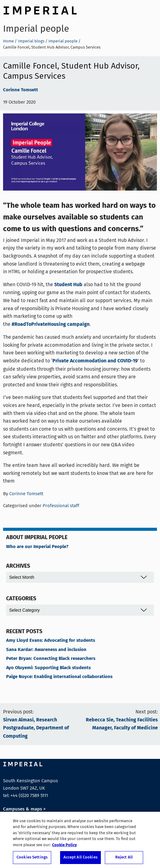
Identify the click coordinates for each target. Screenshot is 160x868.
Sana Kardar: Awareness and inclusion (46, 650)
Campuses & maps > (24, 809)
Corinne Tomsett (21, 90)
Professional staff (61, 506)
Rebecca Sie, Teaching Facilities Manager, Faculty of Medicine (122, 724)
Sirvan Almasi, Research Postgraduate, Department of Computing (36, 728)
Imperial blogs (31, 41)
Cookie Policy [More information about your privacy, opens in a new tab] (65, 846)
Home (8, 41)
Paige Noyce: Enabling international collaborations (59, 677)
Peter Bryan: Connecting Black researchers (51, 659)
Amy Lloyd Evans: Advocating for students (51, 641)
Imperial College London (40, 10)
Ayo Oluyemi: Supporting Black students (48, 668)
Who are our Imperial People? (37, 547)
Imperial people (36, 29)
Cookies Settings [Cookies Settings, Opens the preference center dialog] (32, 859)
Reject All (124, 859)
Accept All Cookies (80, 859)
